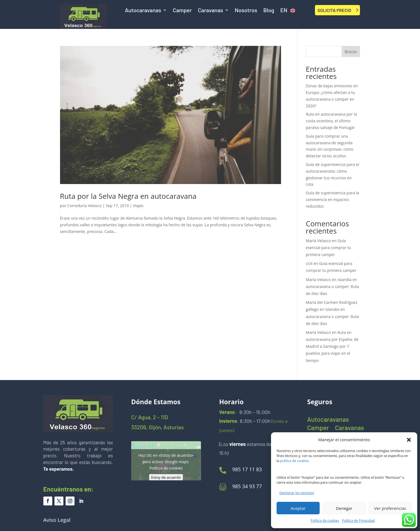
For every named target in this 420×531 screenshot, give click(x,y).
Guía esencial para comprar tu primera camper (328, 248)
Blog (269, 11)
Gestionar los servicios (297, 493)
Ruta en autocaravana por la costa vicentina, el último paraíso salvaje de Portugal (331, 121)
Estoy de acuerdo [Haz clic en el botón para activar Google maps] (166, 477)
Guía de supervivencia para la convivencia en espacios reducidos (332, 199)
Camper (182, 11)
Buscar (351, 52)
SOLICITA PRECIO (334, 10)
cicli (309, 263)
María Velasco (318, 241)
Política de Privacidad (358, 521)
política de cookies (295, 461)
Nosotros (246, 11)
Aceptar (298, 508)
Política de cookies (325, 521)
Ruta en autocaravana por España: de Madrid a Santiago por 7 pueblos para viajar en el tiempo (332, 346)
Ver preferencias (390, 508)
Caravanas (211, 11)
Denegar (344, 508)
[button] (409, 440)
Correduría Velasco (85, 206)
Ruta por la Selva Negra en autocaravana (128, 196)
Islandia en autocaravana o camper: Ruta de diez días (332, 286)
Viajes (138, 206)
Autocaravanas (143, 11)
